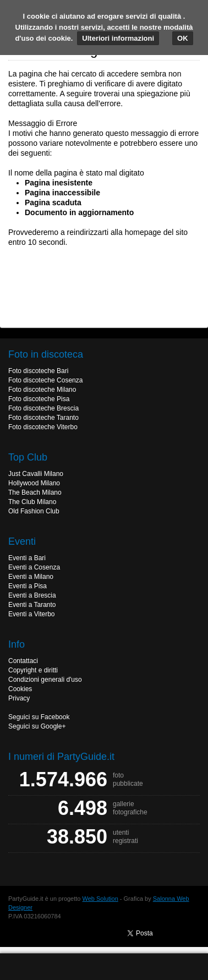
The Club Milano (32, 502)
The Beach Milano (35, 492)
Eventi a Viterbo (32, 614)
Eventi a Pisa (28, 586)
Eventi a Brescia (32, 595)
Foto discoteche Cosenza (45, 380)
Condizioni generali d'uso (45, 680)
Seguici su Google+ (37, 726)
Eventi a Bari (27, 558)
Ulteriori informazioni (118, 38)
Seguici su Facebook (39, 717)
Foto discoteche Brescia (43, 408)
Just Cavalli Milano (36, 474)
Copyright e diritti (33, 670)
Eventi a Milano (31, 577)
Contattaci (23, 661)
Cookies (20, 689)
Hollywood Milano (34, 483)
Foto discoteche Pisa (39, 399)
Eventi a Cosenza (34, 567)
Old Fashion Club (34, 511)
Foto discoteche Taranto (43, 418)
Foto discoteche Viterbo (43, 427)
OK (183, 38)
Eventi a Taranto (32, 605)
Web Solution (100, 899)
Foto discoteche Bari (38, 371)
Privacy (19, 698)
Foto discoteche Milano (42, 390)
